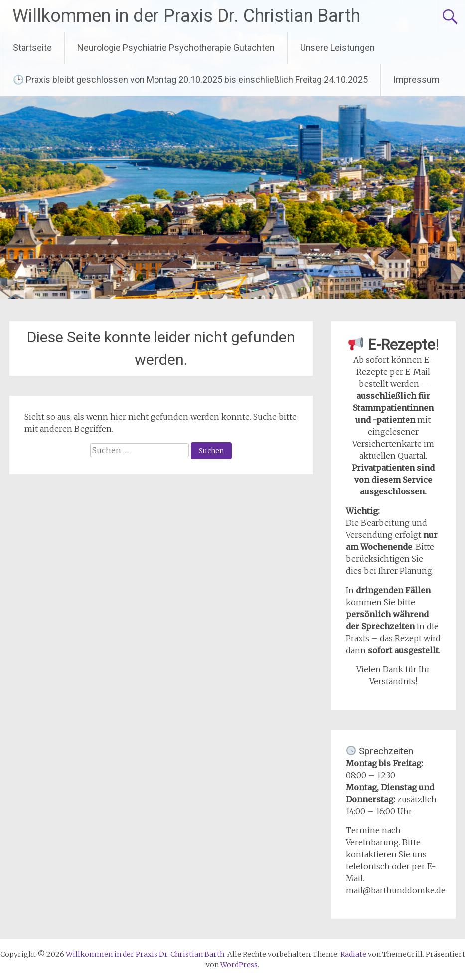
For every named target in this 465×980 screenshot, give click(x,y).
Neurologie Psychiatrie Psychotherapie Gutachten (176, 48)
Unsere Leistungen (337, 48)
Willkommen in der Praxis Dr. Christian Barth (186, 16)
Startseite (32, 48)
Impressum (416, 80)
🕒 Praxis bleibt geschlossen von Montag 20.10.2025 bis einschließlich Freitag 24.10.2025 (190, 80)
